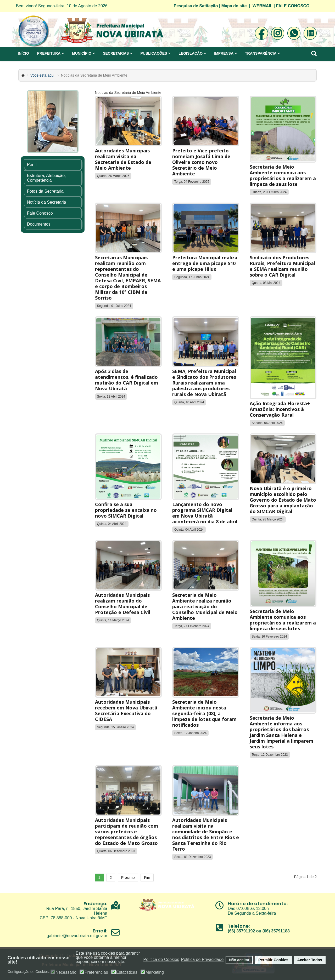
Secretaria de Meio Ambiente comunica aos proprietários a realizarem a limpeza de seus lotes (283, 620)
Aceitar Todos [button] (310, 960)
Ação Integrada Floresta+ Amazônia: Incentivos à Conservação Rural (280, 409)
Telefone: (239, 926)
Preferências (96, 972)
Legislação (191, 53)
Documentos (39, 224)
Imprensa (224, 53)
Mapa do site (234, 6)
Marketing (155, 972)
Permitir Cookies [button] (273, 960)
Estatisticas (127, 972)
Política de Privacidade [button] (202, 959)
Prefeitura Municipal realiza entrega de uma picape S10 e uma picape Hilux (205, 263)
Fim (147, 878)
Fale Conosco (40, 213)
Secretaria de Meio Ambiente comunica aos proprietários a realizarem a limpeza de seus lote (283, 175)
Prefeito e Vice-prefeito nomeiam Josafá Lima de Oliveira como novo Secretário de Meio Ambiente (201, 162)
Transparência (261, 53)
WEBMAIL (263, 6)
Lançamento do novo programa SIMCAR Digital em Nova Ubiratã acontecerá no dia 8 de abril (205, 513)
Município (82, 53)
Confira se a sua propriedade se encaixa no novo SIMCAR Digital (126, 510)
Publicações (154, 53)
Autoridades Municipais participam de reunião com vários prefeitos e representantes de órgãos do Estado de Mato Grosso (127, 832)
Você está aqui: (43, 75)
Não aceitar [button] (239, 960)
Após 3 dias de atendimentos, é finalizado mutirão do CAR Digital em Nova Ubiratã (127, 380)
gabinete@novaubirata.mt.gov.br (77, 936)
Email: (100, 931)
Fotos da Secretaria (45, 191)
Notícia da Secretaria (46, 202)
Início (23, 53)
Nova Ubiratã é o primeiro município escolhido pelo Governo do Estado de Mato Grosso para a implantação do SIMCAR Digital (283, 500)
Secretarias (116, 53)
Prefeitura (49, 53)
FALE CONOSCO (293, 6)
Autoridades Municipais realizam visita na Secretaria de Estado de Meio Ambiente (123, 159)
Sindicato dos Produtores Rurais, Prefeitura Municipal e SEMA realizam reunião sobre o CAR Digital (282, 266)
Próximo (128, 878)
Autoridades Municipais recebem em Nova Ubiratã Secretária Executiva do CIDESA (126, 710)
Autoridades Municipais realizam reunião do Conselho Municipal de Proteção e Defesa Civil (123, 604)
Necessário (66, 972)
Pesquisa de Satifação (196, 6)
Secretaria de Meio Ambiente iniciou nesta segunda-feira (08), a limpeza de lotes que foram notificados (204, 713)
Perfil (32, 165)
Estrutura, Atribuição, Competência (46, 178)
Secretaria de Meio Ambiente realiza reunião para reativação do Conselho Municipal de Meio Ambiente (205, 606)
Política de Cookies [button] (161, 959)
